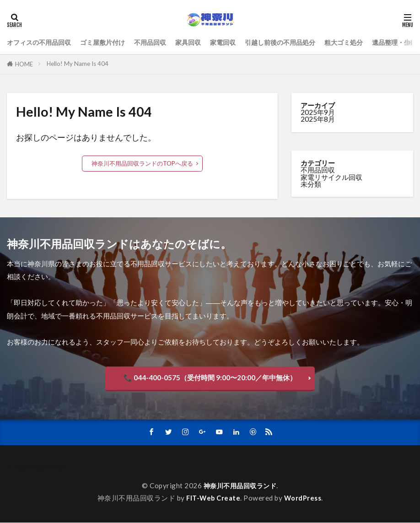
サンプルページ (40, 467)
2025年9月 (318, 112)
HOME (24, 64)
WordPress (304, 498)
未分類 (311, 184)
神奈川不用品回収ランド (240, 486)
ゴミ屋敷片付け (109, 42)
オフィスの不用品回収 (41, 42)
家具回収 (199, 42)
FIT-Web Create (213, 498)
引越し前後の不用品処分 (296, 42)
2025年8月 (318, 119)
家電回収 (236, 42)
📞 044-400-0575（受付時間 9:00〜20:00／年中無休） (210, 377)
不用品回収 (159, 42)
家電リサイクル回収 (331, 177)
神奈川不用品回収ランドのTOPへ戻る (142, 163)
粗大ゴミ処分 (364, 42)
